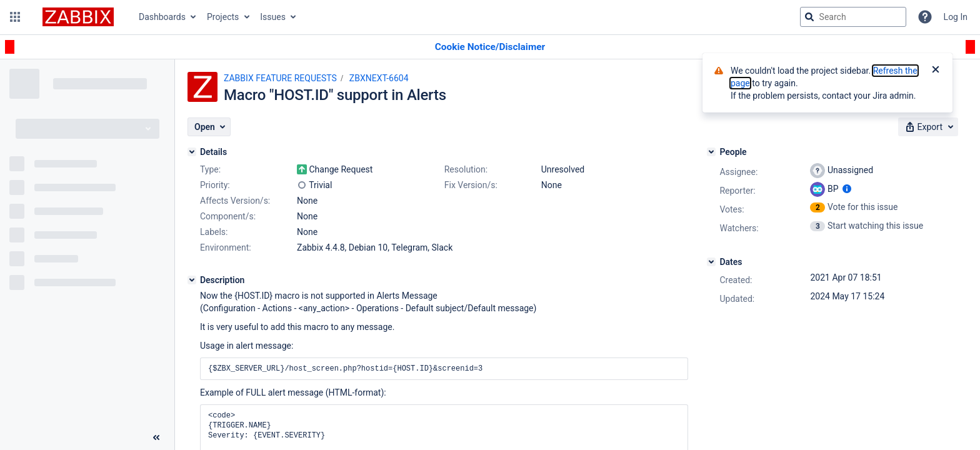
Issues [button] (273, 17)
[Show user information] (847, 189)
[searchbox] (853, 17)
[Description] (192, 280)
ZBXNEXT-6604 (379, 78)
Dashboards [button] (162, 17)
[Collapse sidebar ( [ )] (156, 437)
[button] (15, 17)
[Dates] (711, 262)
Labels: (214, 232)
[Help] (925, 17)
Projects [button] (223, 17)
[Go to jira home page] (78, 17)
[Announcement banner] (490, 47)
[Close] (936, 71)
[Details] (192, 152)
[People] (711, 152)
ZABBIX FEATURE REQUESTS (280, 78)
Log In (956, 17)
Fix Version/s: (471, 185)
